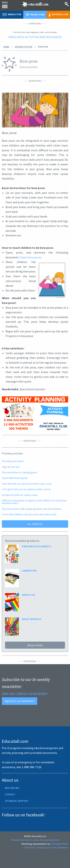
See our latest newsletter (25, 693)
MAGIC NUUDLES (32, 619)
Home (6, 47)
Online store (35, 15)
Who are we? (12, 788)
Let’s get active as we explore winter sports (26, 489)
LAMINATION (29, 571)
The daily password (13, 461)
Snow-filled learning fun (15, 478)
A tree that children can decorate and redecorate (29, 514)
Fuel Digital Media (59, 844)
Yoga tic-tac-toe (11, 467)
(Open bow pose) (30, 257)
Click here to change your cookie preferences (46, 847)
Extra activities (24, 47)
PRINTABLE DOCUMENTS (36, 546)
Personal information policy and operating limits (35, 840)
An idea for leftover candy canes (20, 495)
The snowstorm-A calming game (20, 472)
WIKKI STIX (28, 595)
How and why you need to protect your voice (27, 484)
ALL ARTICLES (35, 524)
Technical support (17, 801)
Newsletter (12, 15)
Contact (10, 794)
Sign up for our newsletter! (19, 701)
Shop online (35, 645)
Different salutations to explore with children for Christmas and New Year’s (34, 502)
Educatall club (58, 15)
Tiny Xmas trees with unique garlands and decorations (32, 509)
